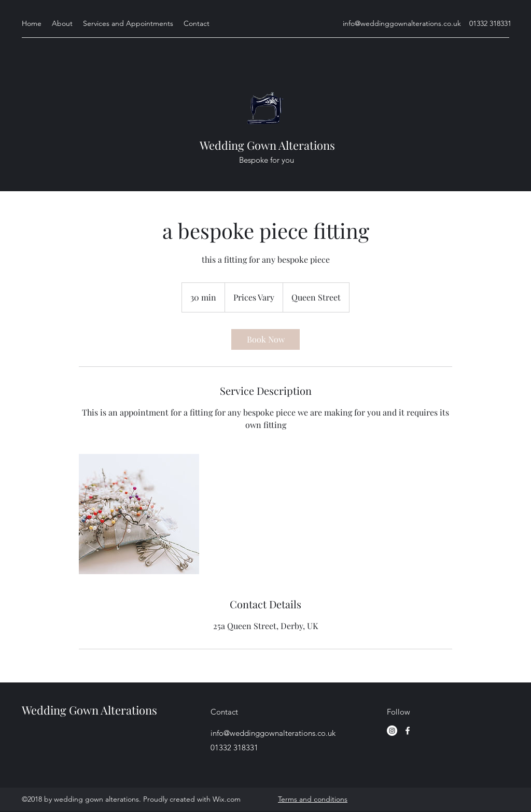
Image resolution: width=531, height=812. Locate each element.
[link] (265, 339)
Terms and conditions (313, 799)
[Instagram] (392, 731)
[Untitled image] (139, 514)
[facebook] (408, 731)
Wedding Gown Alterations (267, 145)
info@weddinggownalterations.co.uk (402, 23)
